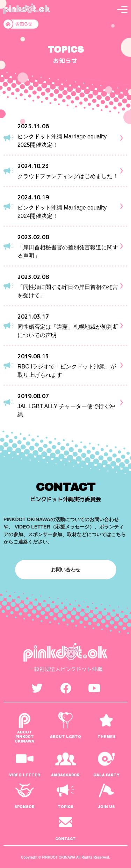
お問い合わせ (66, 570)
